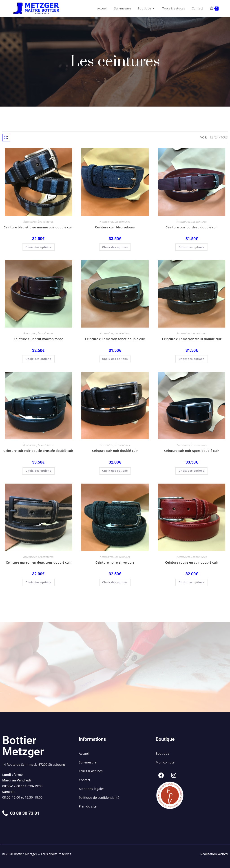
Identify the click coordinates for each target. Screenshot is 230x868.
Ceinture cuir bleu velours (115, 227)
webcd (223, 854)
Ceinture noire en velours (115, 562)
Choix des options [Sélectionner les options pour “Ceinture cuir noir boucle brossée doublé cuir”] (38, 471)
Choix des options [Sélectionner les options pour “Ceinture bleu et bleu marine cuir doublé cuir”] (38, 247)
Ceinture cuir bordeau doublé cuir (192, 227)
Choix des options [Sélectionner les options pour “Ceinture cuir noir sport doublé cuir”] (192, 471)
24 (217, 137)
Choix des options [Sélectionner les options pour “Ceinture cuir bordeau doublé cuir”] (192, 247)
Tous (224, 137)
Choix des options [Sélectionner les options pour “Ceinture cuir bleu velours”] (115, 247)
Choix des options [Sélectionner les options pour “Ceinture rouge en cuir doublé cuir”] (192, 582)
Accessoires (30, 222)
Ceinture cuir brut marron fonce (38, 339)
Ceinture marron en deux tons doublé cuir (38, 562)
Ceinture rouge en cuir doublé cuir (192, 562)
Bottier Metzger (23, 746)
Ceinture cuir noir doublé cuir (115, 451)
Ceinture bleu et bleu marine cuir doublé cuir (38, 227)
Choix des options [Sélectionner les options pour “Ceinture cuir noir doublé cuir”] (115, 471)
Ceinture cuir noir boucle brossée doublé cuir (38, 451)
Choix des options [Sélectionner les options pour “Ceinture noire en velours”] (115, 582)
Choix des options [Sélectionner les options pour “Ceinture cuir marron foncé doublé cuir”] (115, 359)
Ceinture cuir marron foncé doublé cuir (115, 339)
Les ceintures (46, 222)
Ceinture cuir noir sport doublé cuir (192, 451)
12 (211, 137)
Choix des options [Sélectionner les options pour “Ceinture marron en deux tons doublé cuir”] (38, 582)
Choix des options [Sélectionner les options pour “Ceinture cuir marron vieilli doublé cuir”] (192, 359)
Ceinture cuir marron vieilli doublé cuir (192, 339)
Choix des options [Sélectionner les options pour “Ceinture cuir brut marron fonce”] (38, 359)
